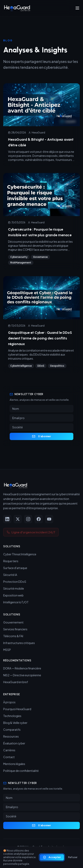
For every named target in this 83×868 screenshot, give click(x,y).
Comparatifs (12, 730)
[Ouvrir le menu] (77, 8)
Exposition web (13, 595)
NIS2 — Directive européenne (22, 675)
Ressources (11, 736)
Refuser (73, 857)
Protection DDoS (15, 582)
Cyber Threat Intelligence (20, 554)
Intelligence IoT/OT (16, 602)
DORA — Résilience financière (22, 668)
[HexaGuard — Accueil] (17, 8)
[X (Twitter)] (18, 519)
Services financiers (15, 629)
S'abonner (41, 436)
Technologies (12, 716)
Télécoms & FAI (13, 636)
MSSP (7, 650)
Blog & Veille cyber (15, 723)
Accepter (52, 857)
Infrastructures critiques (19, 643)
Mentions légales (14, 764)
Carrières (9, 750)
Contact (9, 757)
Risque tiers (11, 561)
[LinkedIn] (7, 519)
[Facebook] (39, 519)
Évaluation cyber (14, 743)
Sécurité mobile (14, 588)
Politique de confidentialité (21, 771)
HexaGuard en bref (16, 682)
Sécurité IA (10, 575)
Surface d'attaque (15, 568)
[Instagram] (28, 519)
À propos (9, 702)
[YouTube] (49, 519)
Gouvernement (13, 622)
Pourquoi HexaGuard (17, 709)
